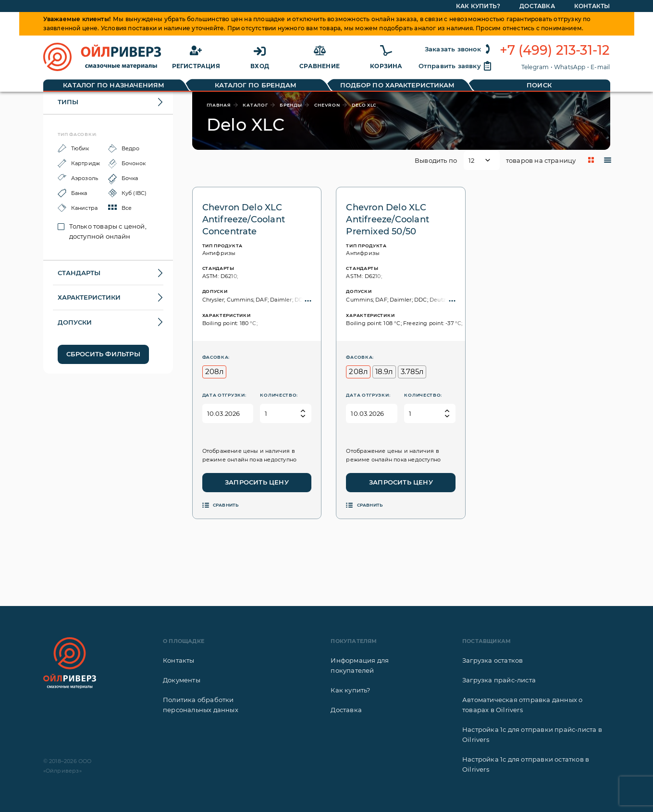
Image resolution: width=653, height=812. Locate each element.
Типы (68, 102)
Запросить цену (257, 482)
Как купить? (350, 690)
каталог (255, 105)
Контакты (179, 660)
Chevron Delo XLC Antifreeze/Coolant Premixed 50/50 (388, 219)
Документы (182, 680)
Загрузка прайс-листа (499, 680)
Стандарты (79, 273)
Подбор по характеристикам (398, 85)
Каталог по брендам (256, 85)
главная (219, 105)
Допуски (75, 322)
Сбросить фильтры (103, 354)
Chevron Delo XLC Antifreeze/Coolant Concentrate (244, 219)
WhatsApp (570, 67)
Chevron (327, 105)
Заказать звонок (459, 49)
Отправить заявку (456, 66)
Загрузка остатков (493, 660)
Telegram (535, 67)
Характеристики (89, 297)
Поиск (539, 85)
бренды (291, 105)
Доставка (346, 710)
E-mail (600, 67)
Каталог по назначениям (114, 85)
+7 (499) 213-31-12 (555, 50)
